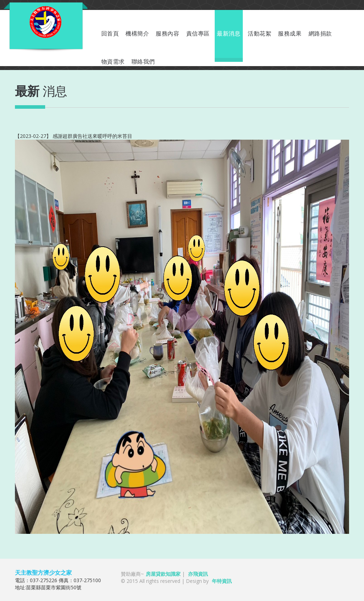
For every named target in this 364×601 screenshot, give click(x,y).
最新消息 (229, 34)
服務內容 (167, 34)
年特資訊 (222, 581)
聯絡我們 (143, 62)
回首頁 (110, 34)
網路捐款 (320, 34)
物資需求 (113, 62)
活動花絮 (259, 34)
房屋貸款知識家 (163, 574)
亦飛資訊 (198, 574)
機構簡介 (137, 34)
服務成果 (290, 34)
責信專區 (198, 34)
